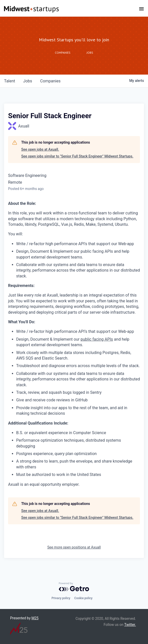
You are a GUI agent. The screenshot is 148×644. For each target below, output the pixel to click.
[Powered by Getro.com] (74, 587)
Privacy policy (61, 598)
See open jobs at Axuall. (40, 149)
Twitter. (130, 625)
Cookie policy (83, 598)
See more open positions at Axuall (74, 547)
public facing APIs (97, 339)
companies (50, 81)
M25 (35, 618)
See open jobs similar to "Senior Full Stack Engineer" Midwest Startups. (77, 156)
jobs (28, 81)
